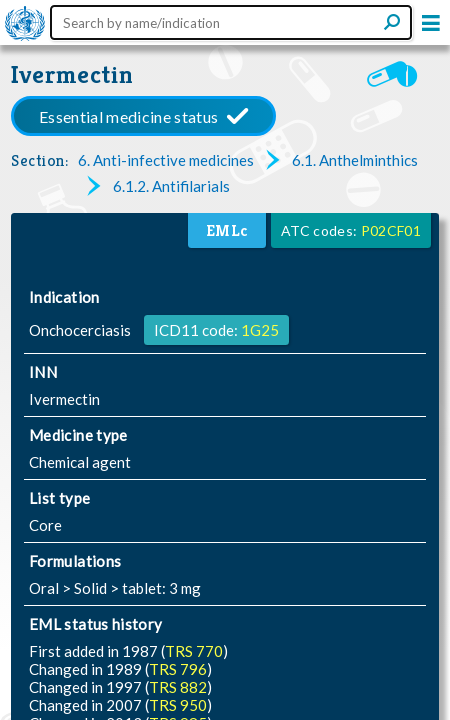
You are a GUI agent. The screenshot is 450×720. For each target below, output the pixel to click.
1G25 (260, 330)
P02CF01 (391, 230)
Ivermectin (72, 74)
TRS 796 (178, 669)
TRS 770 (194, 651)
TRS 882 (178, 687)
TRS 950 (178, 705)
